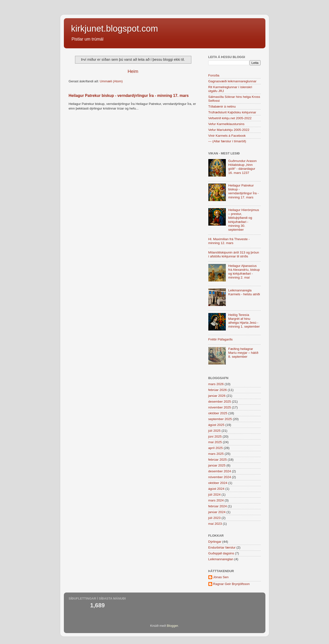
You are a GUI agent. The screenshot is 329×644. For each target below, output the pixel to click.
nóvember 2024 (220, 477)
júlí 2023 (215, 518)
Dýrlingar (215, 542)
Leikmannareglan (221, 559)
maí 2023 (215, 524)
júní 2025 (215, 436)
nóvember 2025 (220, 407)
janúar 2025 (217, 465)
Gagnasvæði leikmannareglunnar (232, 81)
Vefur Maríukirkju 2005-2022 (229, 130)
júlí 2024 (215, 495)
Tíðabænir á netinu (222, 106)
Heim (133, 71)
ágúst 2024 (216, 489)
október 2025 (218, 413)
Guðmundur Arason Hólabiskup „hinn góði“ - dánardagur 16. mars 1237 (242, 167)
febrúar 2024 (218, 506)
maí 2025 (215, 442)
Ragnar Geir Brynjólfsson (232, 584)
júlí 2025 (215, 431)
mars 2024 (216, 500)
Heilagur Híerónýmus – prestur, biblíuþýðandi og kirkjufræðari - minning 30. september (244, 220)
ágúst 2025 (216, 425)
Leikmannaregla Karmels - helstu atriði (244, 292)
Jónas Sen (221, 577)
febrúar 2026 (218, 390)
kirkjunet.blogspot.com (115, 29)
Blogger (172, 626)
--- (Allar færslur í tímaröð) (227, 141)
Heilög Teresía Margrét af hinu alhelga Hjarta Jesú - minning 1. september (244, 321)
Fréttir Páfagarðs (221, 339)
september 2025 (220, 419)
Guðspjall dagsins (221, 553)
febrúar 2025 (218, 460)
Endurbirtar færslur (222, 547)
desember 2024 (220, 471)
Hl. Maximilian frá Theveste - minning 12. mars (229, 241)
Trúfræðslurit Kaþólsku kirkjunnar (232, 112)
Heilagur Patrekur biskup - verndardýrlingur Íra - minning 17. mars (129, 96)
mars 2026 (216, 384)
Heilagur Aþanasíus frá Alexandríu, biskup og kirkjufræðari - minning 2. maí (244, 272)
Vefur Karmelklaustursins (226, 124)
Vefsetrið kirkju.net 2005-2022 (230, 118)
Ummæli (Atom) (111, 81)
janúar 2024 (217, 512)
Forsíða (214, 75)
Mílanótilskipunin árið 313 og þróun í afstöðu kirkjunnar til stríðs (234, 254)
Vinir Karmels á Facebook (227, 136)
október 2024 (218, 483)
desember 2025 (220, 402)
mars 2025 (216, 454)
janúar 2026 (217, 396)
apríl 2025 (216, 448)
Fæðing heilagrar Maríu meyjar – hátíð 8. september (243, 353)
